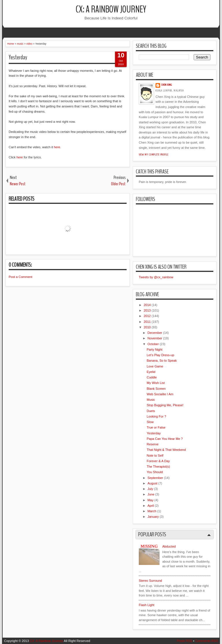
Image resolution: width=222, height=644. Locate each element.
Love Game (155, 366)
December (155, 333)
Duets (151, 411)
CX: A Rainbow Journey (111, 9)
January (153, 517)
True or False (156, 427)
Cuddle (152, 377)
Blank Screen (156, 389)
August (152, 483)
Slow (150, 422)
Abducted (169, 546)
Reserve (152, 444)
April (151, 506)
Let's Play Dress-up (160, 355)
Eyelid (151, 372)
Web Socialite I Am (160, 394)
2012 (147, 316)
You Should (155, 472)
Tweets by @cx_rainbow (156, 277)
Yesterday (18, 57)
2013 (147, 310)
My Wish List (156, 383)
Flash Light (147, 605)
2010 (147, 327)
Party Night (154, 350)
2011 (147, 322)
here (57, 147)
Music (151, 400)
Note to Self (155, 455)
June (151, 494)
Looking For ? (156, 416)
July (150, 489)
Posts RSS (185, 641)
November (155, 338)
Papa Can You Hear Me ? (165, 439)
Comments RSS (207, 641)
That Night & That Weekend (166, 450)
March (152, 511)
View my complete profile (154, 155)
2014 (147, 305)
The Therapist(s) (158, 466)
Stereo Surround (150, 581)
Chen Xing (167, 85)
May (150, 500)
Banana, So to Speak (162, 361)
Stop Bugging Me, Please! (165, 405)
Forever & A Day (158, 461)
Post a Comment (21, 277)
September (155, 478)
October (153, 344)
